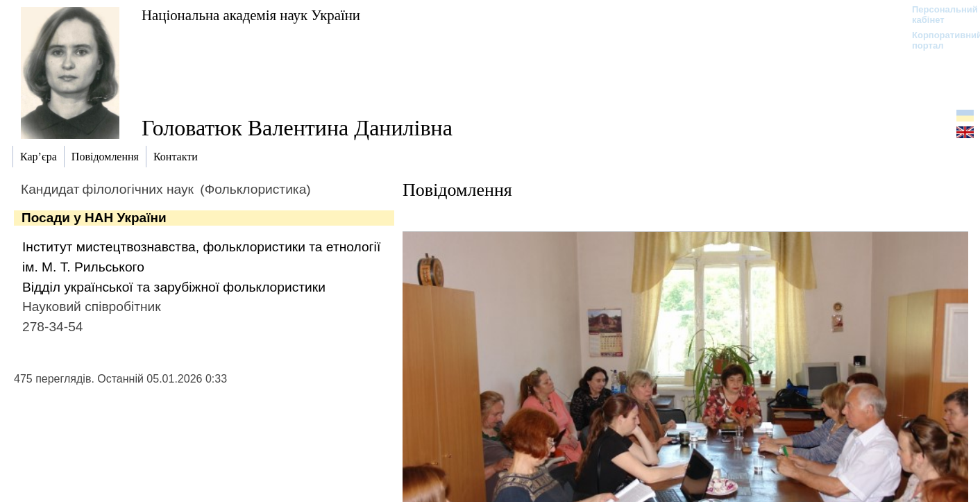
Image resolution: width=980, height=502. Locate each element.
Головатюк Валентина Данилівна (297, 128)
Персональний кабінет (938, 15)
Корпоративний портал (938, 40)
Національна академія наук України (251, 15)
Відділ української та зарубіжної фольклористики (174, 287)
